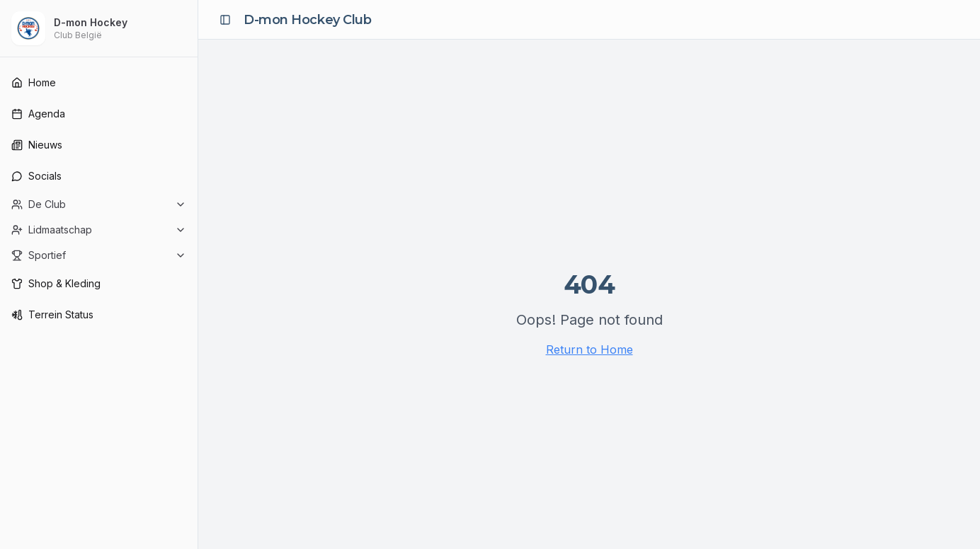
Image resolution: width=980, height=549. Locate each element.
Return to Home (589, 349)
